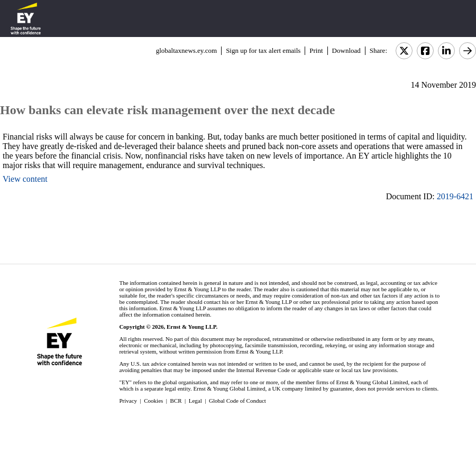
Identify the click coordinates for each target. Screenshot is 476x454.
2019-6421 (455, 196)
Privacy (128, 401)
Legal (195, 401)
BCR (176, 401)
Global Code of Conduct (237, 401)
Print (316, 50)
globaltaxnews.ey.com (186, 50)
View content (25, 179)
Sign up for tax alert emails (263, 50)
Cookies (153, 401)
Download (346, 50)
